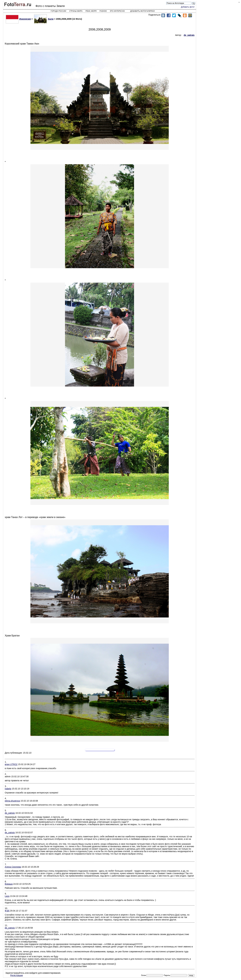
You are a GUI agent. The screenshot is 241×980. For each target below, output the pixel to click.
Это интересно (117, 11)
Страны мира (76, 11)
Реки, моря (91, 11)
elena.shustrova (12, 801)
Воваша (9, 884)
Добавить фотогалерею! (142, 11)
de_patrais (10, 813)
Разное (103, 11)
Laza (7, 896)
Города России (58, 11)
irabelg (8, 789)
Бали (44, 19)
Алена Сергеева (13, 867)
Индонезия (18, 19)
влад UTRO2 (11, 764)
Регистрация (17, 975)
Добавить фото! (188, 7)
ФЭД (7, 911)
